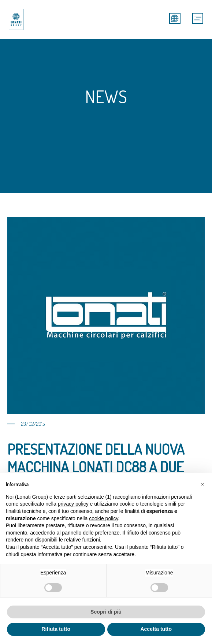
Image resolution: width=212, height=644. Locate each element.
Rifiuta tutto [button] (56, 629)
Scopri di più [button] (106, 612)
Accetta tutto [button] (156, 629)
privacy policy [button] (73, 504)
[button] (202, 484)
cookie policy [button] (103, 518)
